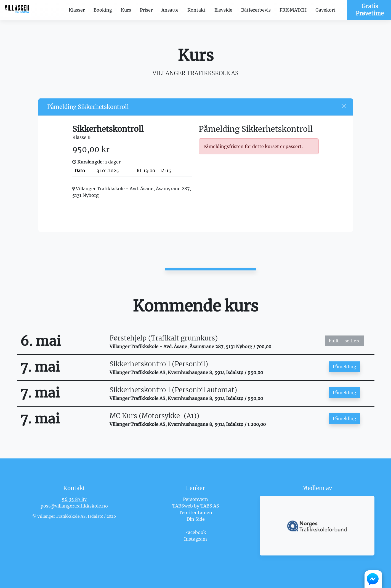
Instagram (195, 539)
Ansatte (170, 10)
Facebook (196, 532)
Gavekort (325, 10)
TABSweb (183, 506)
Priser (146, 10)
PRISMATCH (293, 10)
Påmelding (345, 367)
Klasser (77, 10)
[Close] (344, 106)
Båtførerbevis (256, 10)
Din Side (196, 519)
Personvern (195, 499)
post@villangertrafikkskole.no (74, 506)
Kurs (126, 10)
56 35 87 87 (74, 499)
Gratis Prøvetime (370, 10)
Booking (103, 10)
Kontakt (196, 10)
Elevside (223, 10)
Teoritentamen (195, 512)
